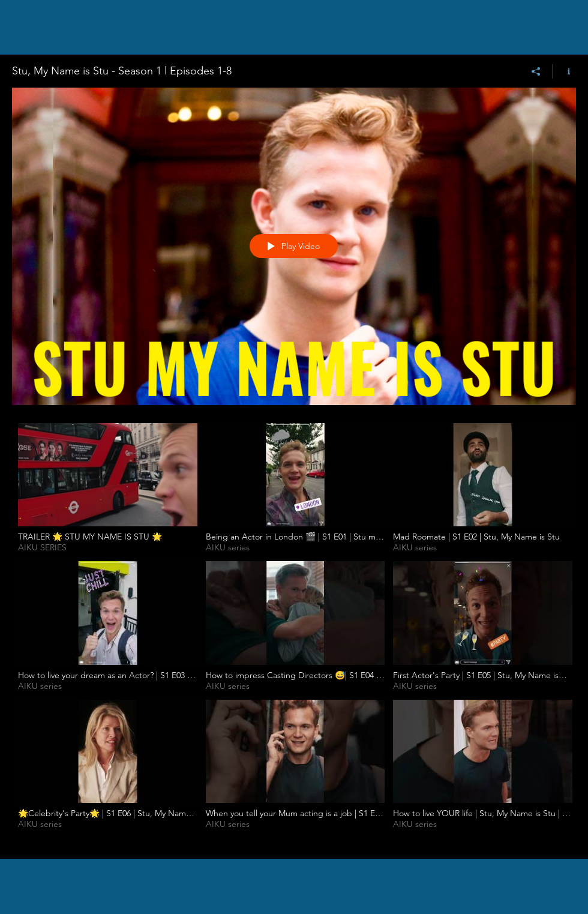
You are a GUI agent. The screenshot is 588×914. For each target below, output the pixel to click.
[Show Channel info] (564, 71)
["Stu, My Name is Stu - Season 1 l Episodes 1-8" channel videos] (294, 632)
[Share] (536, 71)
